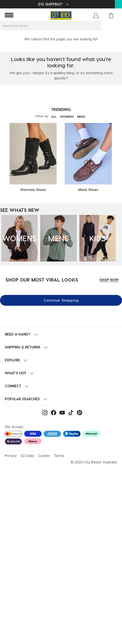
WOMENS (67, 116)
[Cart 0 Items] (111, 15)
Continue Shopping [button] (61, 300)
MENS (81, 116)
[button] (96, 15)
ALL (54, 116)
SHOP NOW (109, 280)
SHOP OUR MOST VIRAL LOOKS (42, 280)
